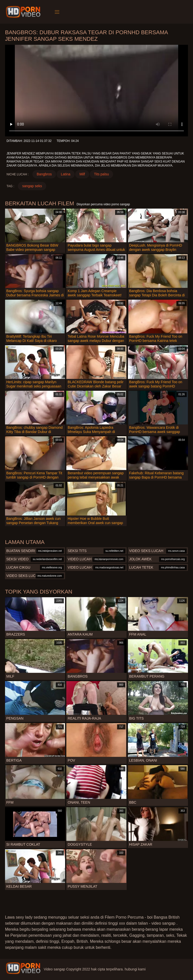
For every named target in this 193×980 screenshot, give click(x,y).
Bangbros (44, 174)
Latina (66, 174)
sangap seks (32, 186)
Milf (82, 174)
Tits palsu (101, 174)
